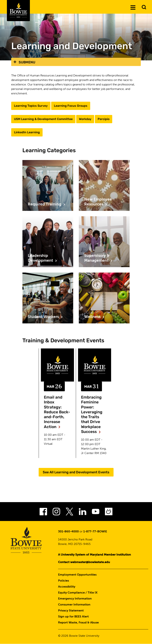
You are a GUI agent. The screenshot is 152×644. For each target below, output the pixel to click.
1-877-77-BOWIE (95, 532)
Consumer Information (74, 605)
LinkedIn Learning (27, 132)
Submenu (27, 62)
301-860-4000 (68, 532)
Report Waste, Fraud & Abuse (78, 623)
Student (45, 317)
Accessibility (67, 587)
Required (47, 205)
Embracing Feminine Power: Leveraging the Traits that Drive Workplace (92, 414)
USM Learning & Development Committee (43, 119)
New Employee (98, 202)
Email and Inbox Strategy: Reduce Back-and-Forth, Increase (57, 412)
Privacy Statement (71, 611)
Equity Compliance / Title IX (78, 593)
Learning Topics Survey (31, 106)
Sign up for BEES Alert (73, 617)
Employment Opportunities (77, 575)
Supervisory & (98, 259)
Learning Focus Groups (71, 106)
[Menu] (133, 7)
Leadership (42, 259)
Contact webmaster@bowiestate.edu (84, 562)
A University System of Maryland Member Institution (94, 555)
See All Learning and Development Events (76, 472)
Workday (85, 119)
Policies (63, 581)
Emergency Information (75, 599)
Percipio (104, 119)
